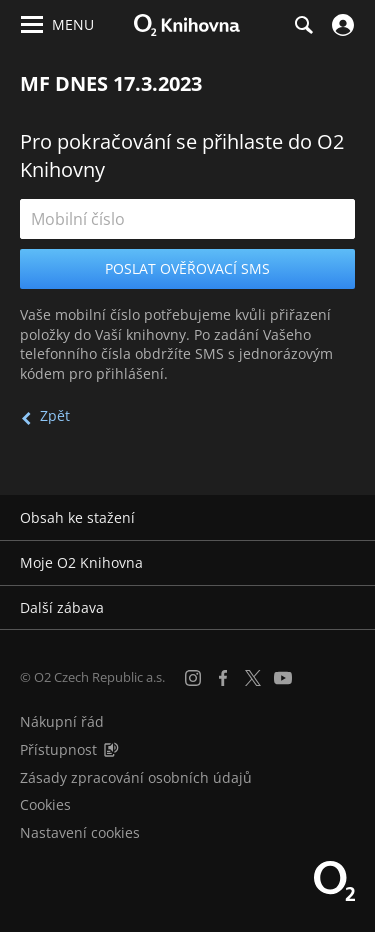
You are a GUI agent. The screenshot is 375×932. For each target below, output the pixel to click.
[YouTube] (283, 678)
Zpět (55, 415)
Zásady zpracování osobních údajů (136, 777)
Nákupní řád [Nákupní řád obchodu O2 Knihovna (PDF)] (62, 721)
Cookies (45, 804)
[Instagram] (193, 678)
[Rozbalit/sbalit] (347, 518)
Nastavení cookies (80, 832)
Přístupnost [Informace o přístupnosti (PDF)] (58, 749)
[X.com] (253, 678)
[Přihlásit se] (340, 25)
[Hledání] (303, 25)
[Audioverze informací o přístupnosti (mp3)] (111, 749)
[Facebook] (223, 678)
